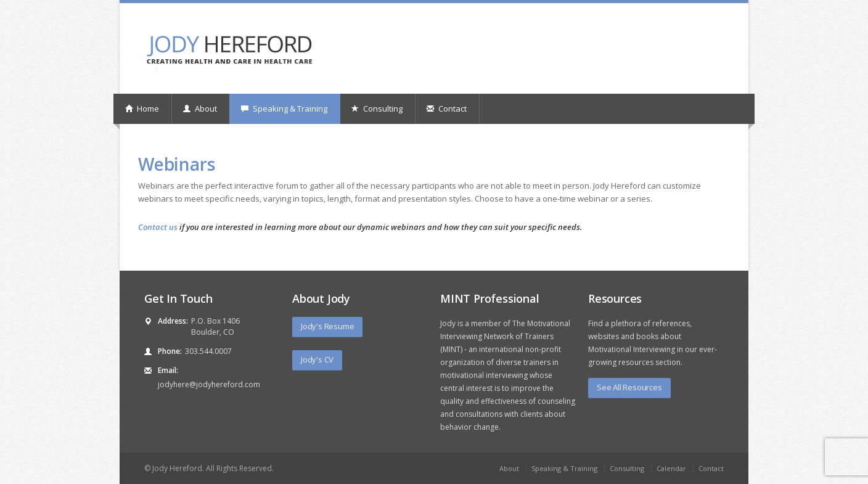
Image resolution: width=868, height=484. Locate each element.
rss (719, 22)
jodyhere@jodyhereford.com (209, 384)
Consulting (377, 109)
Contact (447, 109)
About (200, 109)
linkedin (702, 22)
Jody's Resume (327, 326)
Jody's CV (317, 359)
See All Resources (629, 387)
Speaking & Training (284, 109)
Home (142, 109)
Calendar (671, 468)
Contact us (158, 227)
